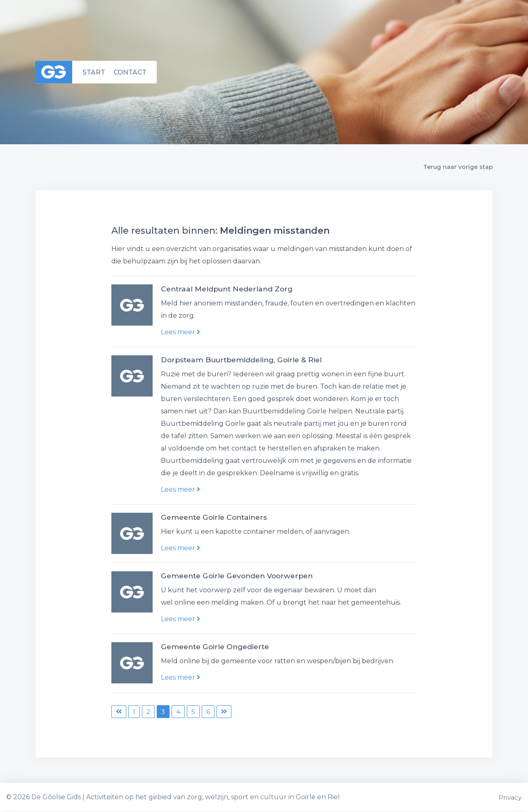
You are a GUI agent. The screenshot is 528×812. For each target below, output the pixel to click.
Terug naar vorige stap (458, 167)
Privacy (510, 797)
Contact (131, 72)
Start (94, 72)
